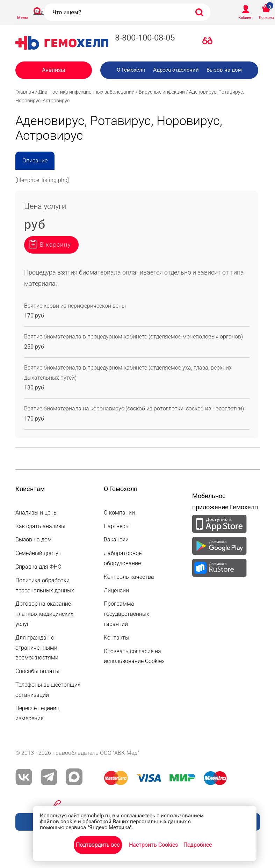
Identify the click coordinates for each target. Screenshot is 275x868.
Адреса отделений (176, 70)
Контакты (117, 638)
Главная (25, 92)
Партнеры (117, 526)
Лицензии (116, 590)
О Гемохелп (131, 70)
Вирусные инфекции (162, 92)
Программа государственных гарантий (126, 614)
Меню (23, 18)
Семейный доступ (38, 553)
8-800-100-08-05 (145, 38)
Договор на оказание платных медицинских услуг (44, 614)
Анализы (53, 70)
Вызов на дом (224, 70)
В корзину (56, 245)
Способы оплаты (37, 671)
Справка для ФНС (38, 567)
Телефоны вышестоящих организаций (48, 690)
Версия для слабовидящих (209, 42)
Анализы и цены (37, 513)
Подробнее (198, 845)
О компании (119, 513)
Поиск (42, 12)
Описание (35, 161)
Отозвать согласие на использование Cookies (134, 656)
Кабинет (246, 18)
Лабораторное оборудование (123, 558)
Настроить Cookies (153, 845)
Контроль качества (129, 577)
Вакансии (116, 539)
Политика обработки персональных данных (45, 585)
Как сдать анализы (40, 526)
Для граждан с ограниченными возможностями (37, 648)
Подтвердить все (98, 845)
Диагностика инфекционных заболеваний (86, 92)
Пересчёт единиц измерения (37, 713)
